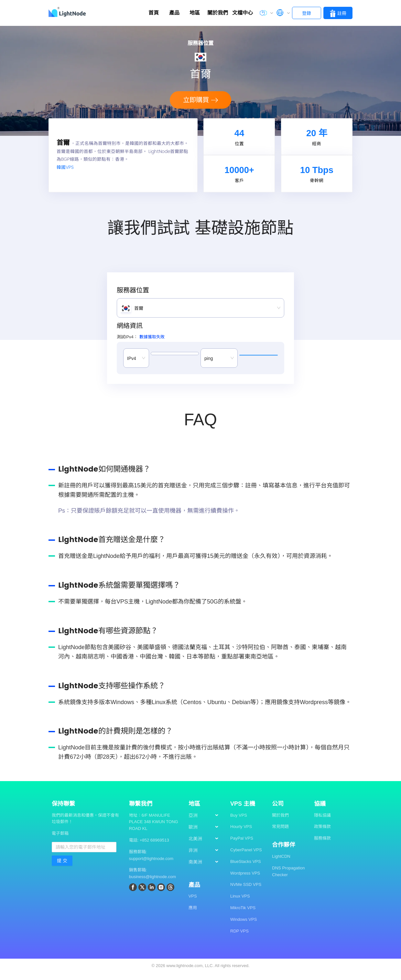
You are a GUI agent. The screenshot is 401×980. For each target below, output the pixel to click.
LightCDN (281, 863)
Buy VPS (239, 822)
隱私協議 (322, 822)
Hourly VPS (241, 833)
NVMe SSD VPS (246, 891)
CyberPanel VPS (246, 856)
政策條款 (322, 833)
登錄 (307, 13)
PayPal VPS (242, 845)
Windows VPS (244, 926)
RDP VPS (239, 937)
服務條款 (322, 845)
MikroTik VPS (243, 914)
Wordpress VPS (245, 880)
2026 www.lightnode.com (179, 972)
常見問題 (280, 833)
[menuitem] (206, 822)
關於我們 (280, 822)
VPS (193, 903)
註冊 (338, 13)
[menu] (206, 848)
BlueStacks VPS (246, 868)
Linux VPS (240, 903)
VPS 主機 (243, 810)
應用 (193, 915)
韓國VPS (65, 171)
